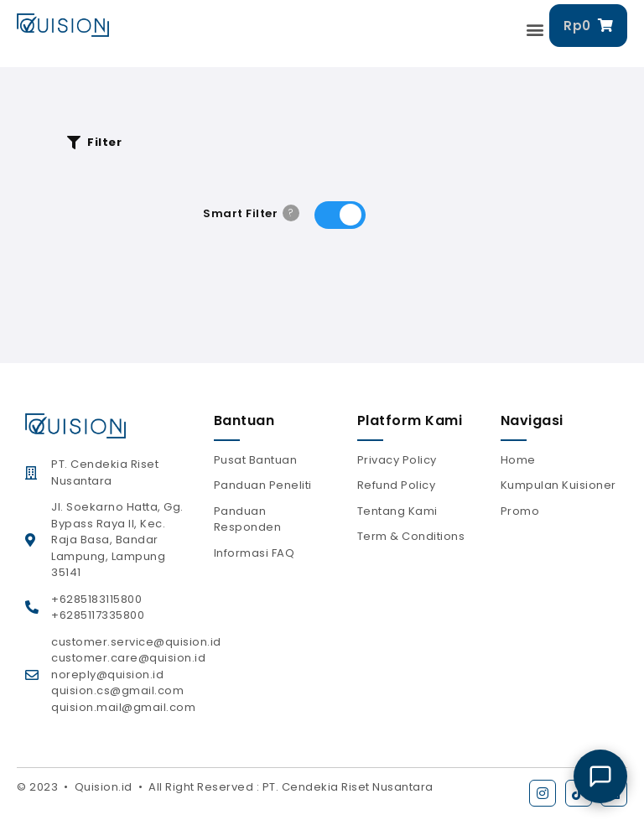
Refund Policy (397, 485)
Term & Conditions (411, 536)
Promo (520, 511)
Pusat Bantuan (256, 460)
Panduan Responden (248, 519)
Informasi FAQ (254, 553)
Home (518, 460)
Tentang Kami (397, 511)
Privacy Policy (397, 460)
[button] (536, 30)
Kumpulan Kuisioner (558, 485)
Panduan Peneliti (263, 485)
